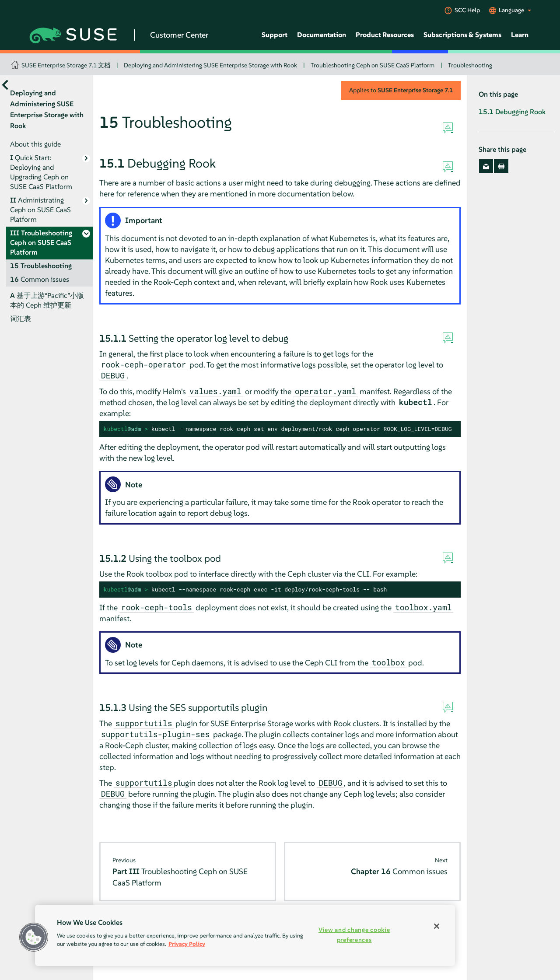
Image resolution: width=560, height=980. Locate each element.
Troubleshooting (470, 65)
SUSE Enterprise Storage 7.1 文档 (66, 65)
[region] (245, 935)
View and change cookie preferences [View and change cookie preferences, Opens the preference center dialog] (354, 935)
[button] (34, 937)
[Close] (437, 926)
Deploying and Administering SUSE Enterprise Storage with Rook (210, 65)
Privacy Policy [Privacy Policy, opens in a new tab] (187, 944)
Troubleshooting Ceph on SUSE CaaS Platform (373, 65)
